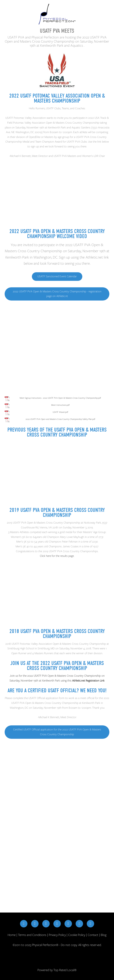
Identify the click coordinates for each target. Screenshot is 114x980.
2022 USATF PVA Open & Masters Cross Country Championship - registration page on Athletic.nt (57, 294)
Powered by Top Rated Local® (57, 970)
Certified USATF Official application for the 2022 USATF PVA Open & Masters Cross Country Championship (57, 732)
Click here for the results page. (57, 556)
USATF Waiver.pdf (60, 412)
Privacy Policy (57, 935)
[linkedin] (57, 924)
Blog (104, 935)
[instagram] (35, 924)
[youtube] (68, 924)
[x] (46, 924)
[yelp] (90, 924)
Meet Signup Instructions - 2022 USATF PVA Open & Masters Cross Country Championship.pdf (60, 398)
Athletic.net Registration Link (88, 681)
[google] (79, 924)
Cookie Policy (77, 935)
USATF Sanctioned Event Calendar (57, 276)
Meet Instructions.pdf (60, 405)
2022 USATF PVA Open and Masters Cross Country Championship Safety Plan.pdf (60, 419)
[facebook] (24, 924)
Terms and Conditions (32, 935)
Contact (93, 935)
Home (12, 935)
